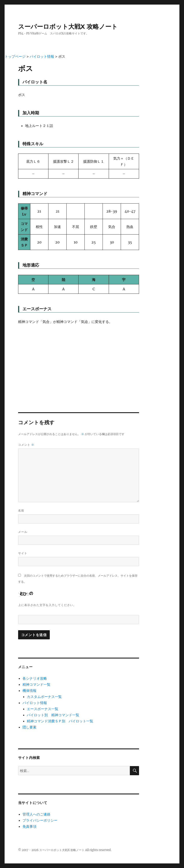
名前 (21, 510)
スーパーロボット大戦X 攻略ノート (68, 27)
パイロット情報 (35, 703)
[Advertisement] (79, 361)
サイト (23, 553)
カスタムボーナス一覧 (44, 697)
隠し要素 (29, 727)
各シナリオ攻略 (35, 678)
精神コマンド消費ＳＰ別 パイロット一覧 (60, 721)
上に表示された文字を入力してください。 (47, 605)
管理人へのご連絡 (36, 814)
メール (23, 532)
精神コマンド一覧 (36, 684)
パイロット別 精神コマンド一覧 (53, 715)
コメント (26, 445)
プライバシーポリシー (40, 820)
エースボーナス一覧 (43, 709)
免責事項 (29, 826)
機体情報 (29, 691)
